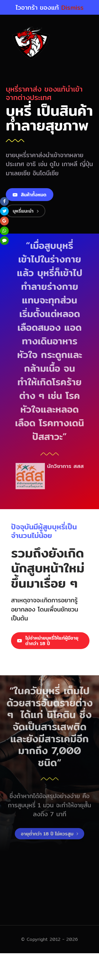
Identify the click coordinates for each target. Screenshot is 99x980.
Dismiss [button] (72, 7)
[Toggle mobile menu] (88, 24)
